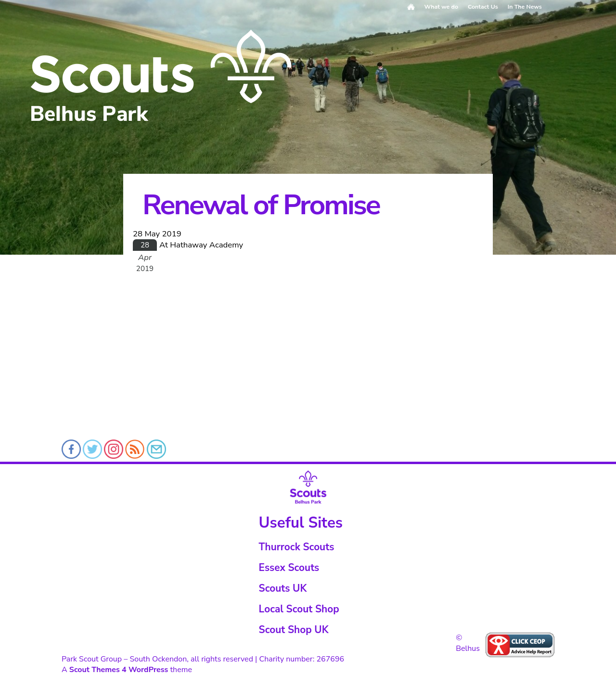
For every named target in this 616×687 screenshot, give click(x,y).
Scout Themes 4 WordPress (119, 670)
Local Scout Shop (299, 609)
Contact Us (483, 7)
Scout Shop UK (294, 630)
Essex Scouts (289, 568)
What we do (442, 7)
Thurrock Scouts (297, 547)
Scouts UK (283, 588)
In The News (525, 7)
